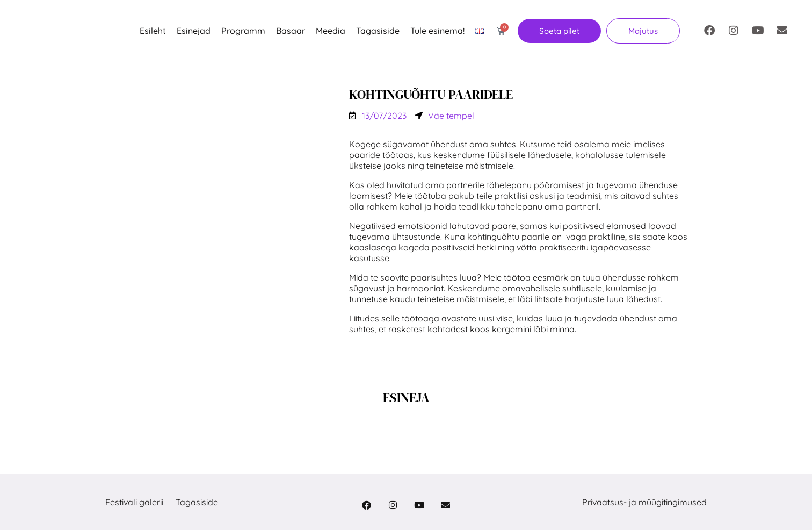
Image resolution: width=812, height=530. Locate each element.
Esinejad (194, 31)
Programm (243, 31)
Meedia (331, 31)
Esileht (153, 31)
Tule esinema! (437, 31)
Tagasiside (378, 31)
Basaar (291, 31)
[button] (643, 31)
